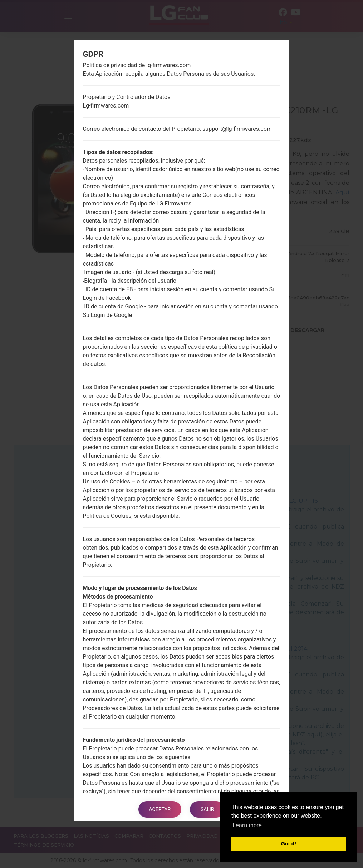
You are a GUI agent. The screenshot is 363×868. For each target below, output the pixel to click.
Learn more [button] (247, 825)
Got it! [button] (289, 844)
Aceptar (160, 809)
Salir (207, 809)
